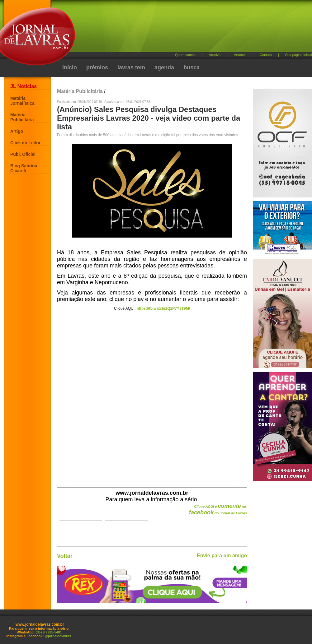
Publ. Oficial (23, 154)
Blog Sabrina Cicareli (24, 168)
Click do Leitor (25, 143)
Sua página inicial (299, 55)
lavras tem (131, 67)
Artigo (17, 131)
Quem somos (185, 55)
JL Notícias (24, 86)
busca (191, 67)
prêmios (97, 67)
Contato (266, 55)
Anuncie (240, 55)
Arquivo (215, 55)
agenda (164, 67)
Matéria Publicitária (22, 117)
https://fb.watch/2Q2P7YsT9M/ (163, 308)
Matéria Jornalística (22, 101)
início (70, 67)
